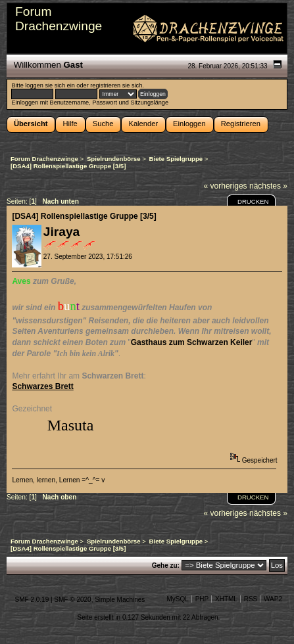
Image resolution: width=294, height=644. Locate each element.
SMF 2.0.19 (32, 600)
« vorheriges (226, 186)
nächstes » (268, 186)
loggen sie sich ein (50, 85)
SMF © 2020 (72, 600)
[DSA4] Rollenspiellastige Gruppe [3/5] (84, 216)
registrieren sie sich (116, 85)
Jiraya (61, 232)
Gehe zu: (166, 565)
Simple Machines (120, 600)
